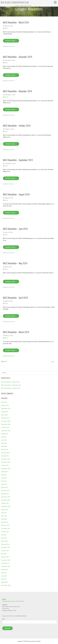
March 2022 (5, 522)
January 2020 (5, 557)
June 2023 (4, 478)
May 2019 (4, 579)
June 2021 (4, 538)
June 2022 (4, 516)
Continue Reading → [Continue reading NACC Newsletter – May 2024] (11, 282)
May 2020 (4, 554)
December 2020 (6, 547)
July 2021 (4, 535)
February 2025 (5, 418)
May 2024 (4, 443)
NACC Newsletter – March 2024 (16, 332)
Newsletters (12, 46)
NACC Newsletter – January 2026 (11, 388)
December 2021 (6, 529)
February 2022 (5, 525)
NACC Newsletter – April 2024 (15, 298)
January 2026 (5, 405)
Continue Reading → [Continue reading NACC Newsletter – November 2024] (11, 109)
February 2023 (5, 491)
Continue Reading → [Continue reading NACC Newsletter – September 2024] (11, 178)
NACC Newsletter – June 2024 (15, 229)
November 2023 (6, 462)
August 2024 (5, 434)
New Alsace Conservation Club (15, 2)
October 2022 (5, 503)
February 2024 (5, 453)
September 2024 (6, 431)
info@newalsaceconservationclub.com (13, 601)
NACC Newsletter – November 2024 (17, 91)
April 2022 (4, 519)
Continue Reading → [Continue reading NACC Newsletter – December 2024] (11, 75)
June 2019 (4, 576)
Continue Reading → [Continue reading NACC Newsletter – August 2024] (11, 213)
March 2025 (5, 415)
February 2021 (5, 544)
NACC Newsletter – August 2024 (16, 194)
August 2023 (5, 472)
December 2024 (6, 421)
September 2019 (6, 566)
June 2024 (4, 440)
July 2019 (4, 573)
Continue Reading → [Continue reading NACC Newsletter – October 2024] (11, 144)
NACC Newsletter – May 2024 (15, 263)
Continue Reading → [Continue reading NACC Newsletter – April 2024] (11, 316)
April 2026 (4, 402)
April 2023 (4, 484)
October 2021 (5, 532)
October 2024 (5, 427)
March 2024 (5, 450)
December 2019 (6, 560)
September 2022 (6, 506)
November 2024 (6, 424)
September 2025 (6, 408)
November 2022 (6, 500)
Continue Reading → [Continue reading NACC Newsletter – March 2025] (11, 41)
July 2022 (4, 513)
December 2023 (6, 459)
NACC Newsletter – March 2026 (10, 382)
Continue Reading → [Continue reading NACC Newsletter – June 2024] (11, 247)
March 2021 (5, 541)
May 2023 (4, 481)
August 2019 (5, 570)
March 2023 (5, 487)
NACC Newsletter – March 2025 (16, 22)
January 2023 (5, 494)
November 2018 (6, 585)
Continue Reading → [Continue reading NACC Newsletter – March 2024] (11, 350)
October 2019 (5, 563)
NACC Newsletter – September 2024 (18, 160)
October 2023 (5, 465)
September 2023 (6, 469)
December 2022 (6, 497)
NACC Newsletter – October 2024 (17, 126)
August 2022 (5, 510)
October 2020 (5, 551)
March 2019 (5, 582)
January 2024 (5, 456)
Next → (54, 362)
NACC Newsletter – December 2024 (18, 57)
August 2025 (5, 412)
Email (4, 619)
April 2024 (4, 446)
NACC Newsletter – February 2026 (11, 385)
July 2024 (4, 437)
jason (6, 28)
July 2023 (4, 475)
